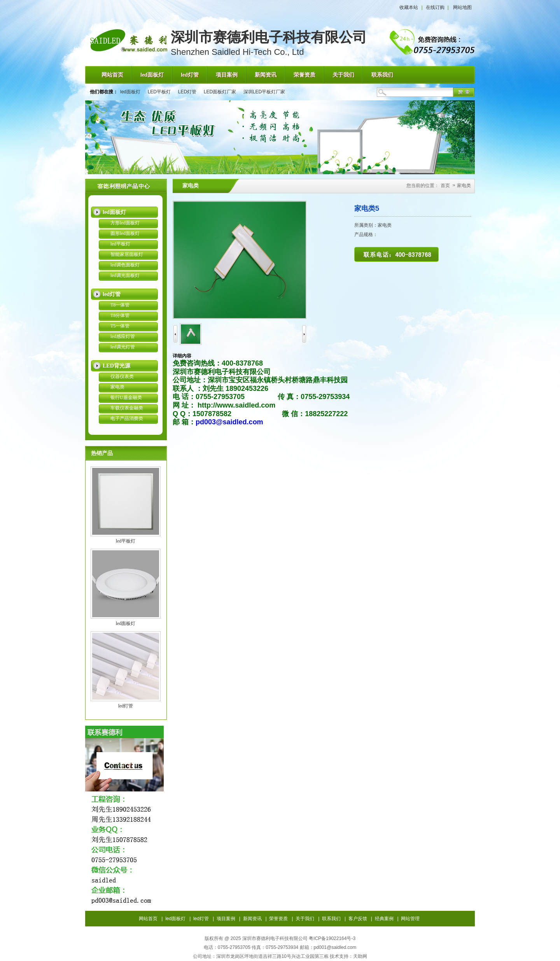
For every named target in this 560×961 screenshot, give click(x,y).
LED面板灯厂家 (220, 92)
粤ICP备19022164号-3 (332, 938)
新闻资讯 (252, 919)
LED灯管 (187, 92)
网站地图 (462, 7)
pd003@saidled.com (229, 422)
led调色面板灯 (125, 265)
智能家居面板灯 (127, 254)
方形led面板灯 (125, 223)
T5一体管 (120, 326)
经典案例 (384, 919)
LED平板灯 (159, 92)
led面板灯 (130, 92)
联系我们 (331, 919)
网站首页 (148, 919)
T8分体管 (120, 315)
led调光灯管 (123, 347)
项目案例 (226, 919)
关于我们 (305, 919)
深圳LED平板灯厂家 (264, 92)
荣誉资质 (278, 919)
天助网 (360, 956)
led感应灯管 (123, 336)
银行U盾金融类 (126, 397)
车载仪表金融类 (127, 408)
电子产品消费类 (127, 418)
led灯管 (126, 706)
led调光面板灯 (125, 275)
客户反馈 (358, 919)
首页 (445, 186)
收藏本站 (409, 7)
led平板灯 (120, 244)
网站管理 (410, 919)
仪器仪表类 (122, 376)
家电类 (117, 387)
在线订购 (435, 7)
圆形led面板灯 (125, 233)
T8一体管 (120, 305)
